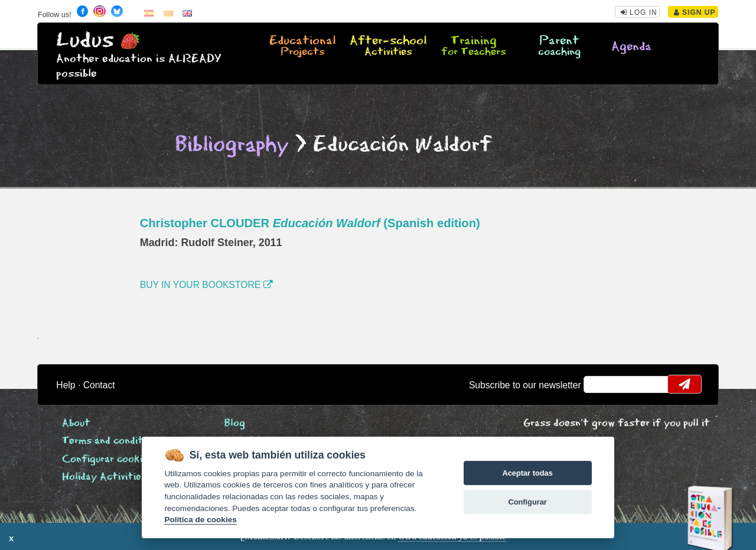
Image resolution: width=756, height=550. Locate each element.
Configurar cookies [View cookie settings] (107, 459)
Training (474, 47)
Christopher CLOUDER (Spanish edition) (310, 223)
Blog (235, 423)
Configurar (527, 502)
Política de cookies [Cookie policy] (200, 520)
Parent (559, 47)
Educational (303, 47)
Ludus (85, 40)
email (600, 384)
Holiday (104, 477)
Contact (99, 385)
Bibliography (232, 145)
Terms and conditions (112, 441)
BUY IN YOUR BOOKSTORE (206, 285)
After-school (388, 47)
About (76, 423)
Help (66, 385)
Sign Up (695, 12)
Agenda (631, 47)
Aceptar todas (527, 473)
